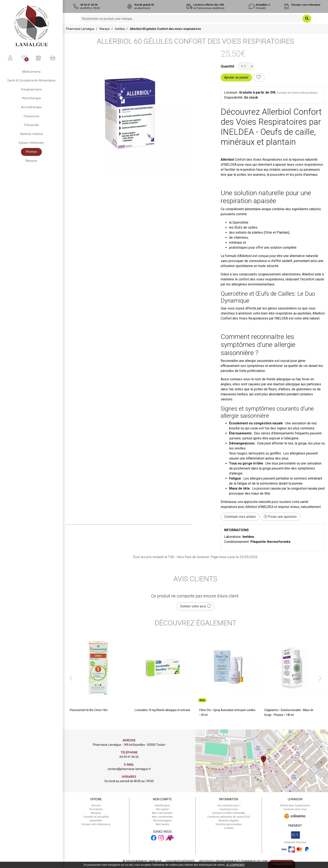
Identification (162, 806)
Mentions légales (229, 821)
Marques (31, 161)
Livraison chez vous (295, 809)
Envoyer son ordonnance (96, 824)
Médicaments (31, 72)
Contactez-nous (229, 809)
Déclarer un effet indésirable (229, 813)
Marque (105, 29)
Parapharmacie (31, 90)
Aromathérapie (31, 107)
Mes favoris (162, 824)
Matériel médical (31, 134)
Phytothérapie (31, 98)
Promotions (96, 809)
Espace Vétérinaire (31, 143)
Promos (31, 152)
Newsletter (96, 821)
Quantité (227, 66)
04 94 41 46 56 (129, 757)
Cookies (229, 828)
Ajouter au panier (236, 77)
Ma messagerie (162, 821)
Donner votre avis (195, 606)
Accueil (96, 806)
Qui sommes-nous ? (229, 806)
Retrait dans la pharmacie (295, 806)
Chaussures (31, 116)
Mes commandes (162, 813)
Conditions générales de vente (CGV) (229, 817)
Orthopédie (31, 125)
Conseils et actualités (96, 817)
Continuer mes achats (240, 517)
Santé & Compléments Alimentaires (31, 81)
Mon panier (162, 809)
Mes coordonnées (162, 817)
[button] (71, 678)
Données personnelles (229, 824)
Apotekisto (234, 861)
